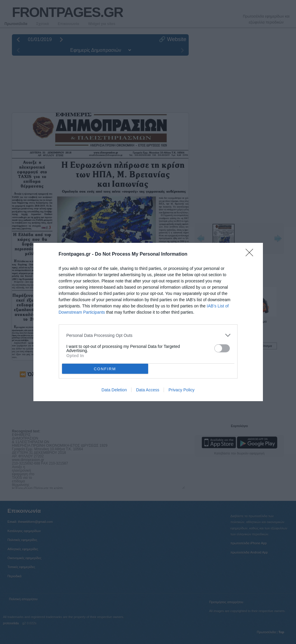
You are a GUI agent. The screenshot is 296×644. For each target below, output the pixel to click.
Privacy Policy (181, 390)
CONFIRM (105, 369)
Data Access (148, 390)
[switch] (222, 348)
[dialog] (148, 322)
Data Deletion (114, 390)
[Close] (251, 254)
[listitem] (148, 335)
